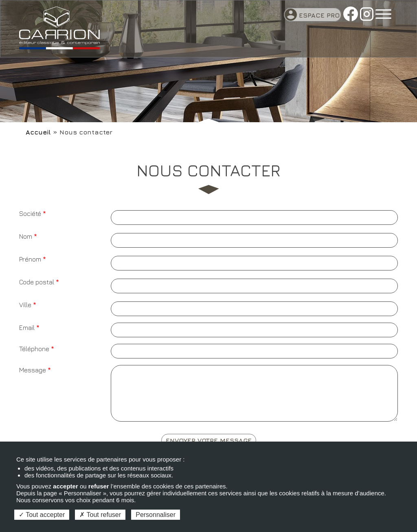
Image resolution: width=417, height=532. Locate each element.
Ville (25, 305)
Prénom (30, 259)
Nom (26, 236)
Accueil (38, 132)
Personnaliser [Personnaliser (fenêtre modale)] (156, 515)
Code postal (37, 282)
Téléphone (34, 349)
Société (30, 213)
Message (33, 370)
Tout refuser (100, 515)
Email (27, 328)
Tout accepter (42, 515)
